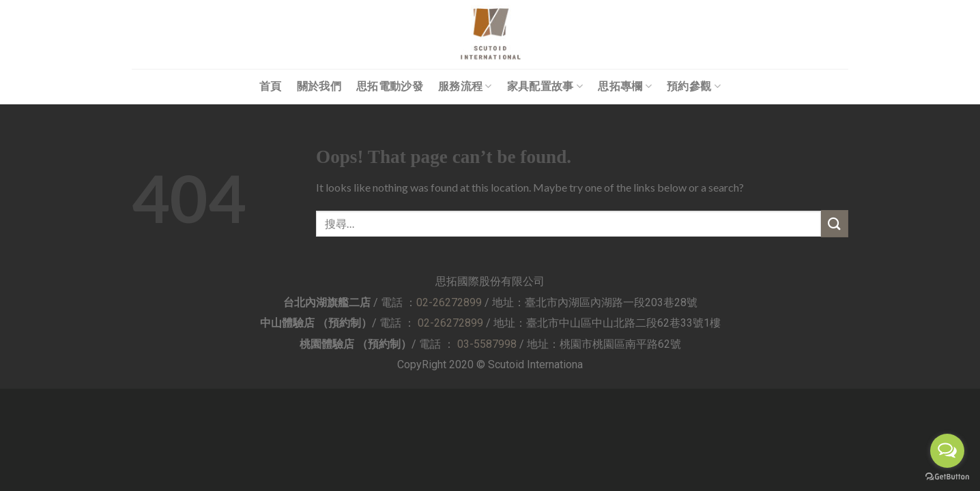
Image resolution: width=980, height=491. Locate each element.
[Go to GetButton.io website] (947, 477)
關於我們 (319, 86)
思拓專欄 (625, 86)
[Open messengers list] (947, 451)
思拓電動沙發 (390, 86)
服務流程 (465, 86)
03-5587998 (487, 344)
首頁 (271, 86)
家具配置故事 (545, 86)
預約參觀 (694, 86)
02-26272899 (449, 302)
